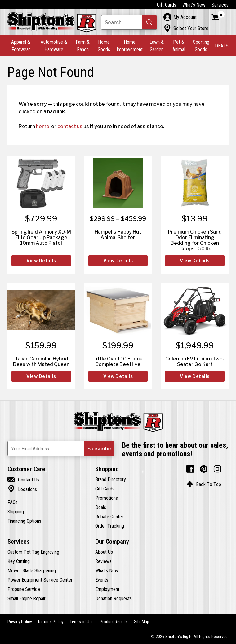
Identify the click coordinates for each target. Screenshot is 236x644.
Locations (22, 489)
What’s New (194, 5)
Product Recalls (114, 622)
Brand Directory (111, 479)
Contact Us (23, 480)
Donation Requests (114, 598)
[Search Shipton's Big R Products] (129, 22)
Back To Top (204, 484)
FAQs (13, 502)
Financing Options (24, 521)
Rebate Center (109, 517)
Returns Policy (51, 622)
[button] (149, 22)
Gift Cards (167, 5)
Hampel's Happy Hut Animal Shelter (118, 235)
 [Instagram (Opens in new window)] (217, 469)
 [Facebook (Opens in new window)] (190, 469)
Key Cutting (19, 561)
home (43, 126)
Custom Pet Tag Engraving (33, 552)
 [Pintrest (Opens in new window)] (204, 469)
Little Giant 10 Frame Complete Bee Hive (118, 361)
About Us (104, 552)
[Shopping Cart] (218, 17)
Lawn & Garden (157, 46)
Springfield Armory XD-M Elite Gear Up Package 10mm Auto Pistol (41, 237)
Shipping (16, 512)
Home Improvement (130, 46)
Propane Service (24, 589)
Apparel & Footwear (21, 46)
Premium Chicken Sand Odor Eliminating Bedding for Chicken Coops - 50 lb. (195, 240)
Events (102, 580)
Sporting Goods (201, 46)
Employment (107, 589)
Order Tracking (110, 526)
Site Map (142, 622)
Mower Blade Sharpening (32, 570)
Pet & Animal (179, 46)
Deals (101, 507)
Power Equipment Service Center (40, 580)
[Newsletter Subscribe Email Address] (61, 449)
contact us (70, 126)
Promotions (107, 498)
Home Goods (104, 46)
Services (220, 5)
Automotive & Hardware (54, 46)
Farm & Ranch (83, 46)
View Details (41, 261)
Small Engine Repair (27, 598)
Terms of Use (82, 622)
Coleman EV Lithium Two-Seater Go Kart (195, 361)
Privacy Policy (20, 622)
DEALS (222, 46)
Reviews (103, 561)
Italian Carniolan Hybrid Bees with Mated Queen (41, 361)
